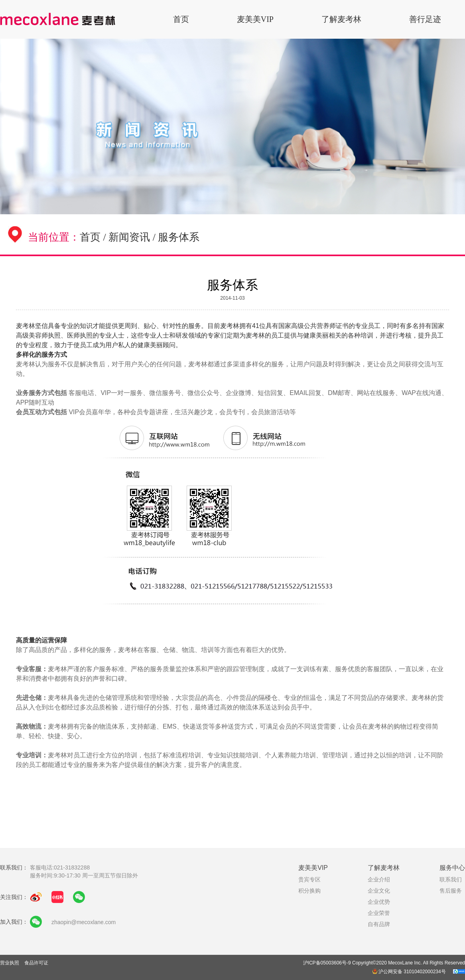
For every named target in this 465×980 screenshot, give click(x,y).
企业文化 (379, 891)
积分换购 (309, 891)
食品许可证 (36, 963)
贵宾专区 (309, 879)
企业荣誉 (379, 913)
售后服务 (451, 891)
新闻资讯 (129, 237)
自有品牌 (379, 924)
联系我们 (451, 879)
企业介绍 (379, 879)
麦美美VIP (255, 19)
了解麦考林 (341, 19)
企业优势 (379, 902)
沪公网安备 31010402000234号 (410, 972)
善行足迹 (425, 19)
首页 (181, 19)
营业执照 (10, 963)
